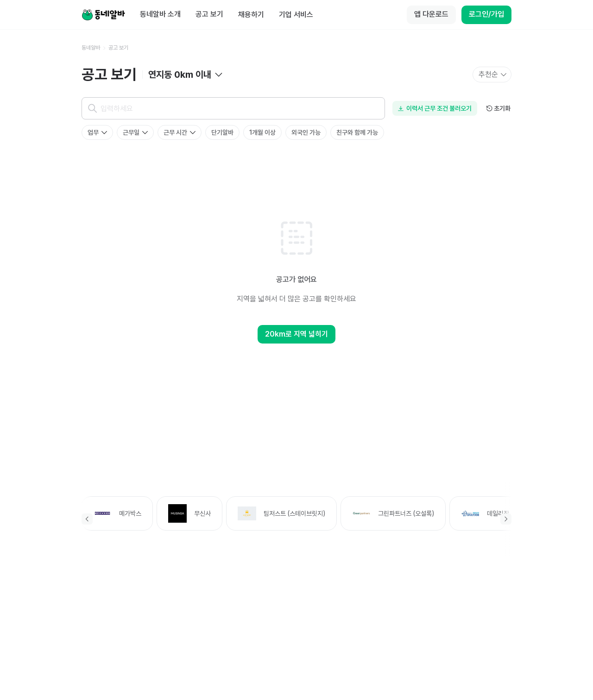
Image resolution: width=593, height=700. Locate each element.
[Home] (103, 15)
